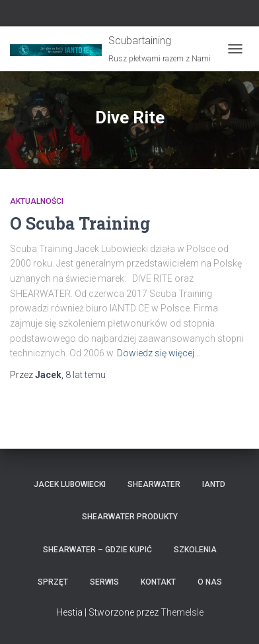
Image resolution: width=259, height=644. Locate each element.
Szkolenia (195, 550)
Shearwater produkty (130, 517)
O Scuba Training (80, 223)
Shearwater (154, 484)
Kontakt (158, 582)
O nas (210, 582)
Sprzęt (53, 582)
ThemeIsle (182, 612)
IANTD (214, 484)
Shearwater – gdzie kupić (97, 550)
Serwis (104, 582)
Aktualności (37, 201)
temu (86, 375)
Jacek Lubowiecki (70, 484)
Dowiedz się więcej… (159, 353)
